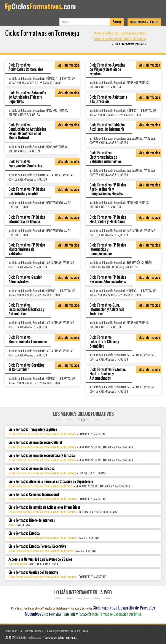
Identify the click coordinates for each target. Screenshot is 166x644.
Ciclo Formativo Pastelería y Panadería (66, 614)
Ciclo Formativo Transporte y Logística (33, 429)
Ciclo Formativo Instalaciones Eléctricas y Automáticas (26, 309)
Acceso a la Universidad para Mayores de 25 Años (40, 559)
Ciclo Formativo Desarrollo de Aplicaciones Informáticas (44, 507)
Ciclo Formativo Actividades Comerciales (26, 67)
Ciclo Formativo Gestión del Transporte (33, 572)
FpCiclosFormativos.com (28, 637)
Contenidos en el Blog (144, 22)
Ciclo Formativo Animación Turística (31, 468)
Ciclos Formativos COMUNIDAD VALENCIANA (120, 39)
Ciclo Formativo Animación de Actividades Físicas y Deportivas (27, 97)
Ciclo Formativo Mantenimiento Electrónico (28, 339)
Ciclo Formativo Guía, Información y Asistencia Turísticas (107, 309)
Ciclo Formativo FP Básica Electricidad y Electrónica (108, 219)
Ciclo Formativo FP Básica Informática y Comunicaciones (108, 249)
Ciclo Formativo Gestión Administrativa (25, 279)
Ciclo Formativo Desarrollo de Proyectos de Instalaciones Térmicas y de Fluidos (52, 608)
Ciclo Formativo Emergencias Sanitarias (25, 163)
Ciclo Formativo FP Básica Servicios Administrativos (108, 279)
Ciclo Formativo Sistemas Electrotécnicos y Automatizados (108, 374)
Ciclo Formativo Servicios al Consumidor (26, 367)
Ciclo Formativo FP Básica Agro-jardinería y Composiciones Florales (108, 189)
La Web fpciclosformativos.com (63, 631)
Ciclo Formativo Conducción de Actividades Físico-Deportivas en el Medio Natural (27, 131)
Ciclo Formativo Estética (24, 533)
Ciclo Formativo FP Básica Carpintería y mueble (27, 191)
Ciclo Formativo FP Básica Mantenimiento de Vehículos (27, 249)
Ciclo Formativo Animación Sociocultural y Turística (41, 455)
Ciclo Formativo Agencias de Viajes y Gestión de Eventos (107, 69)
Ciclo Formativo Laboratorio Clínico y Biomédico (104, 342)
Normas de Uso (14, 631)
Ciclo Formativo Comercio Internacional (34, 494)
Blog (86, 631)
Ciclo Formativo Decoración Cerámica (117, 614)
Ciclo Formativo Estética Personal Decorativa (37, 546)
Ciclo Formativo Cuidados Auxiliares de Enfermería (107, 127)
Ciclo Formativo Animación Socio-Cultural (35, 442)
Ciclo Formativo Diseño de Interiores (32, 520)
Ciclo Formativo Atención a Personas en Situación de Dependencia (51, 481)
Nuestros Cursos (34, 631)
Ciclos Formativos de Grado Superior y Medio (120, 33)
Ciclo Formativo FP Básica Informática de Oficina (27, 219)
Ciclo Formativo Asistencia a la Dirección (108, 99)
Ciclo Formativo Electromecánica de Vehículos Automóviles (105, 157)
